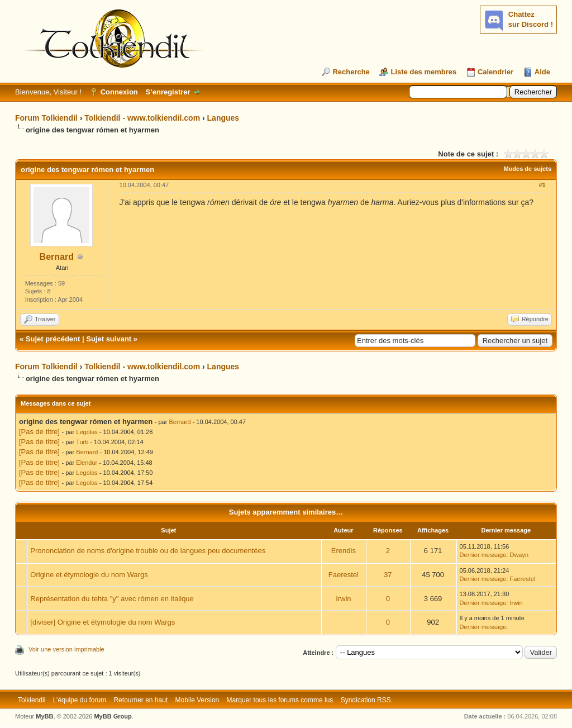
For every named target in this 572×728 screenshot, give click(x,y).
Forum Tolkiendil (46, 118)
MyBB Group (113, 716)
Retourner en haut (140, 700)
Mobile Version (197, 700)
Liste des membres (423, 72)
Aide (542, 72)
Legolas (87, 432)
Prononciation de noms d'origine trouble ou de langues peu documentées (148, 551)
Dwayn (519, 555)
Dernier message (483, 555)
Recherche (351, 72)
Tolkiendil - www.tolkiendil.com (142, 118)
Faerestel (344, 575)
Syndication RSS (366, 700)
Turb (82, 442)
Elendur (87, 463)
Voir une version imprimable (66, 649)
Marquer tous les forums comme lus (280, 700)
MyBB (44, 716)
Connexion (119, 92)
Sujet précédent (53, 339)
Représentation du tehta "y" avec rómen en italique (112, 599)
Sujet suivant (109, 339)
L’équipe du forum (80, 700)
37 (388, 575)
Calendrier (495, 72)
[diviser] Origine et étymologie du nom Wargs (103, 622)
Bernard (57, 257)
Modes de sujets (527, 169)
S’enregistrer (168, 92)
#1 (542, 185)
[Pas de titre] (39, 432)
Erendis (344, 551)
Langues (223, 118)
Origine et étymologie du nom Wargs (89, 575)
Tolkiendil (32, 700)
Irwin (343, 599)
